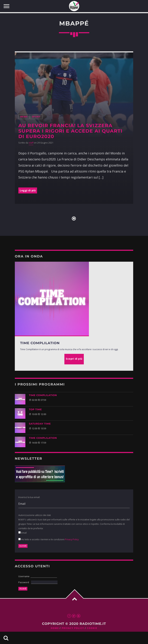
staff (31, 143)
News (24, 117)
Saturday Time (40, 424)
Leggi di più (28, 190)
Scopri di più (74, 359)
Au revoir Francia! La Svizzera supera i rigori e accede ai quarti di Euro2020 (70, 131)
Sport (36, 117)
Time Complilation (43, 395)
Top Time (35, 410)
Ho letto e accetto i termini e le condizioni (49, 539)
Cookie (92, 628)
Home (55, 628)
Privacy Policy (72, 539)
